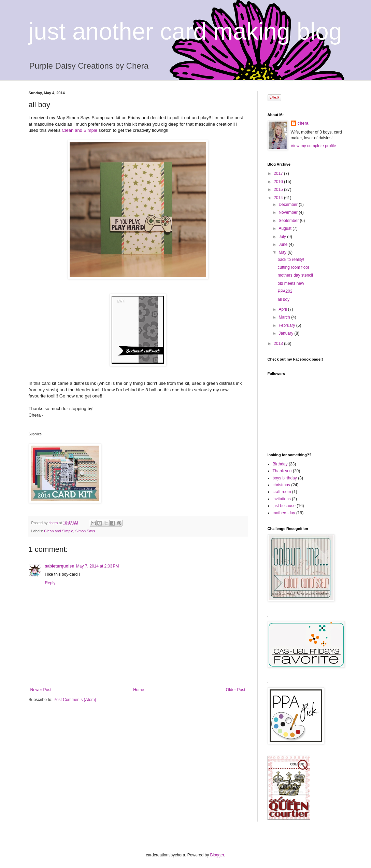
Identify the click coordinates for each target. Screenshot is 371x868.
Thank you (282, 471)
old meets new (291, 283)
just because (284, 506)
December (289, 205)
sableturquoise (60, 566)
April (283, 309)
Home (139, 690)
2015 (279, 190)
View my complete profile (313, 146)
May (283, 252)
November (289, 212)
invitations (282, 499)
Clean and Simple (80, 130)
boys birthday (285, 478)
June (283, 244)
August (286, 228)
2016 (279, 182)
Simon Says (85, 531)
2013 (279, 344)
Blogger (217, 855)
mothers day (284, 513)
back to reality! (291, 260)
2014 (279, 198)
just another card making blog (185, 31)
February (287, 325)
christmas (281, 485)
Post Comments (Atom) (75, 700)
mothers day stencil (295, 275)
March (285, 317)
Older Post (236, 690)
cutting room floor (293, 267)
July (283, 237)
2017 (279, 173)
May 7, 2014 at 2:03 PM (98, 566)
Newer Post (41, 690)
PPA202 (285, 291)
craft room (282, 492)
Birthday (280, 464)
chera (303, 123)
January (286, 333)
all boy (283, 299)
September (289, 221)
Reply (50, 583)
